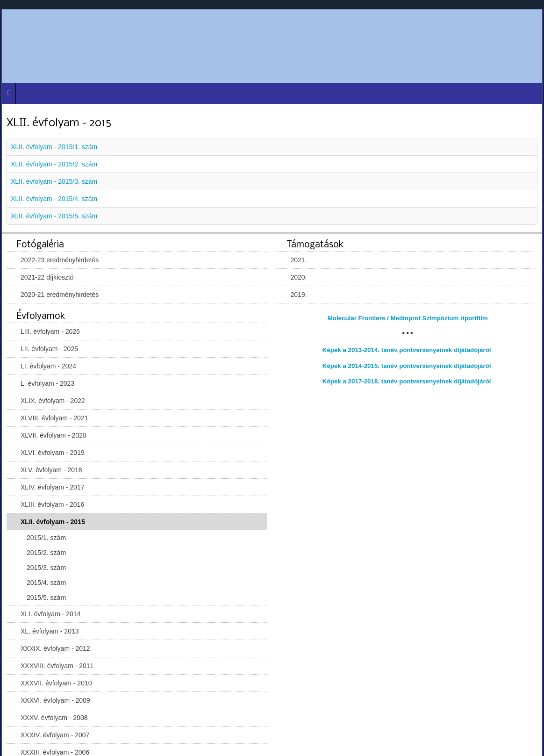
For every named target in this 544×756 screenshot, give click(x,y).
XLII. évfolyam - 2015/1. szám (54, 147)
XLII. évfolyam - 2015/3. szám (54, 181)
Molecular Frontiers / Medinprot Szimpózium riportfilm (408, 318)
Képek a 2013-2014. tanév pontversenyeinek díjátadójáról (407, 350)
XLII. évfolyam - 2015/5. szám (54, 216)
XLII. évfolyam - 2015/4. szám (54, 199)
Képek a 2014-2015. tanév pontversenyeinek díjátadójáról (407, 366)
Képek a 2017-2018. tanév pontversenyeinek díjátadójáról (407, 381)
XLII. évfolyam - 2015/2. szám (54, 164)
